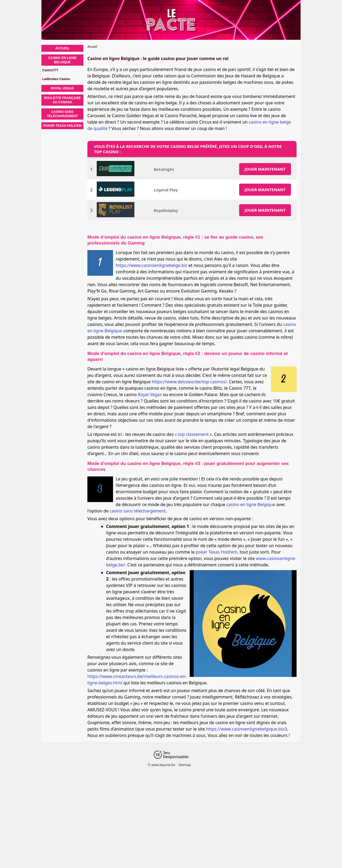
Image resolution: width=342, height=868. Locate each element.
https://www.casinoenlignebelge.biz (151, 265)
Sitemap (185, 765)
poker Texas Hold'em (217, 552)
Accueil (62, 48)
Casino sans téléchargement (62, 114)
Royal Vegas (150, 394)
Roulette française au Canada (63, 100)
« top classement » (193, 434)
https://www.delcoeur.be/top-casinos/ (189, 382)
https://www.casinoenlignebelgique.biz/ (246, 729)
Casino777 (50, 70)
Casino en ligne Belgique (62, 60)
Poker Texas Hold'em (62, 126)
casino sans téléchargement (138, 511)
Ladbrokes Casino (56, 79)
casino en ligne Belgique (251, 504)
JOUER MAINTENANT (265, 169)
